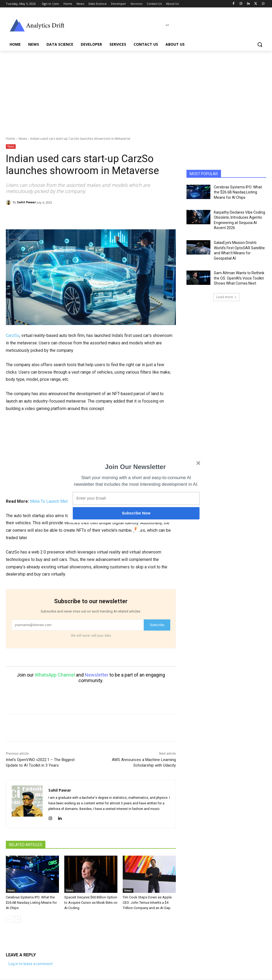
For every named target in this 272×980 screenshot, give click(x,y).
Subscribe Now (136, 513)
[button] (135, 467)
